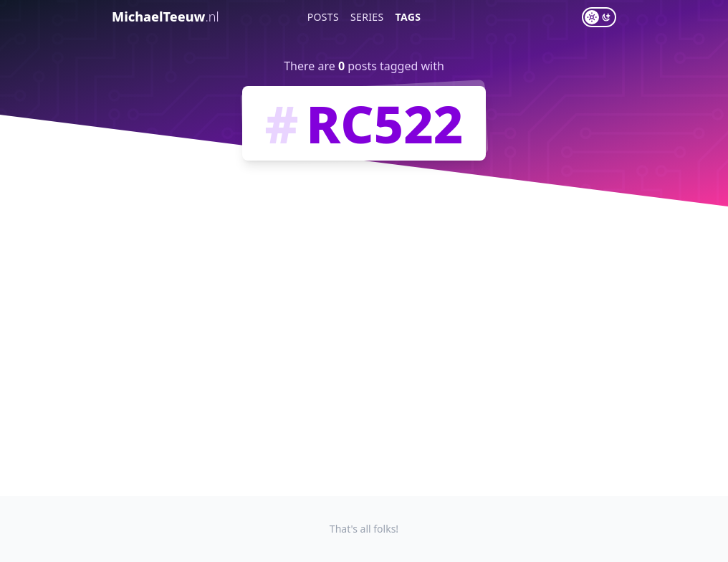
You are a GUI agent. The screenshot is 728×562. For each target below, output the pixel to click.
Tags (408, 17)
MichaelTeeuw (166, 16)
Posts (323, 17)
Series (367, 17)
